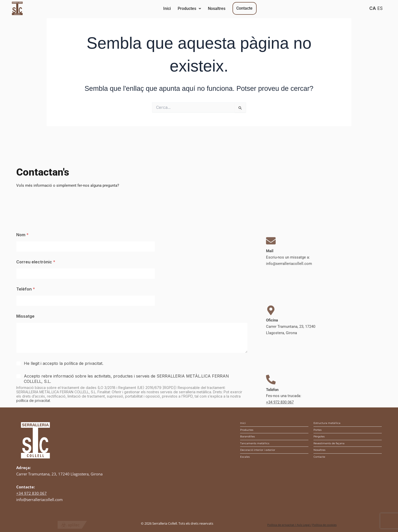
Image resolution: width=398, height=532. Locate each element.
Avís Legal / (304, 525)
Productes (210, 8)
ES (380, 8)
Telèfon (26, 393)
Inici (174, 8)
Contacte (292, 8)
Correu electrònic (36, 365)
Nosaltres (250, 8)
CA (373, 8)
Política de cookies (324, 525)
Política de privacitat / (282, 525)
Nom (22, 338)
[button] (210, 9)
